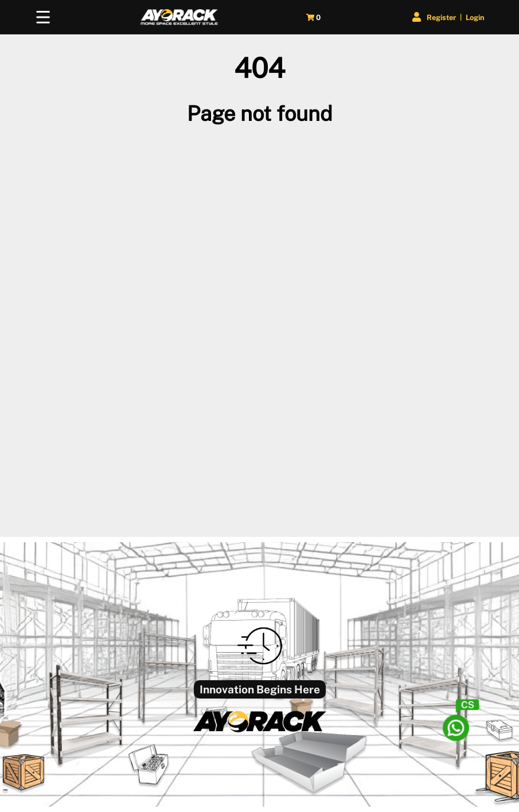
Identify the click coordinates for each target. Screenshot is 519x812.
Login (475, 17)
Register (441, 17)
